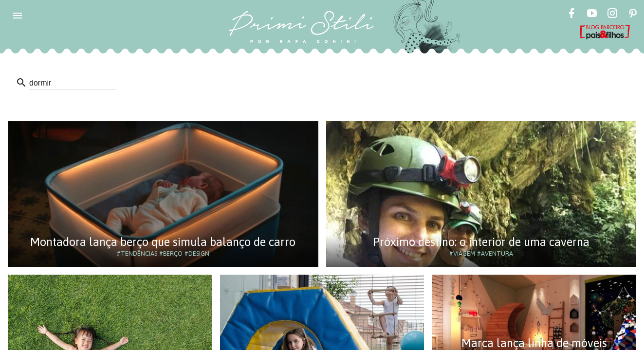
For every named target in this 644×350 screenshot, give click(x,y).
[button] (18, 16)
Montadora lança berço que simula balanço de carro (163, 242)
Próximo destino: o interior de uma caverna (481, 242)
